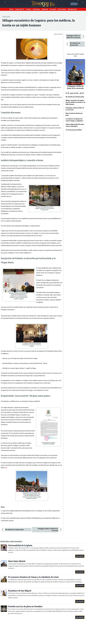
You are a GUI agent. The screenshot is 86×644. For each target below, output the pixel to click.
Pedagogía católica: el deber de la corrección (48, 530)
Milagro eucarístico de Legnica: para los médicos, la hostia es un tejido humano (75, 102)
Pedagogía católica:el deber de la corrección (75, 109)
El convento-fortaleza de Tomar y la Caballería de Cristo (33, 577)
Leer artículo (80, 556)
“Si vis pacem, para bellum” (74, 130)
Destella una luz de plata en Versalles (25, 606)
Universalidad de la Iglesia (20, 545)
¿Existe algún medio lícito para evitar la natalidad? (75, 125)
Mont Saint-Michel (17, 561)
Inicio (11, 9)
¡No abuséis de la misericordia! (15, 530)
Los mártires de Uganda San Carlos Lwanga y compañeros (74, 120)
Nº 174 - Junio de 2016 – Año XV (75, 93)
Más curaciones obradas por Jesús (74, 114)
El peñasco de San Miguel (20, 591)
